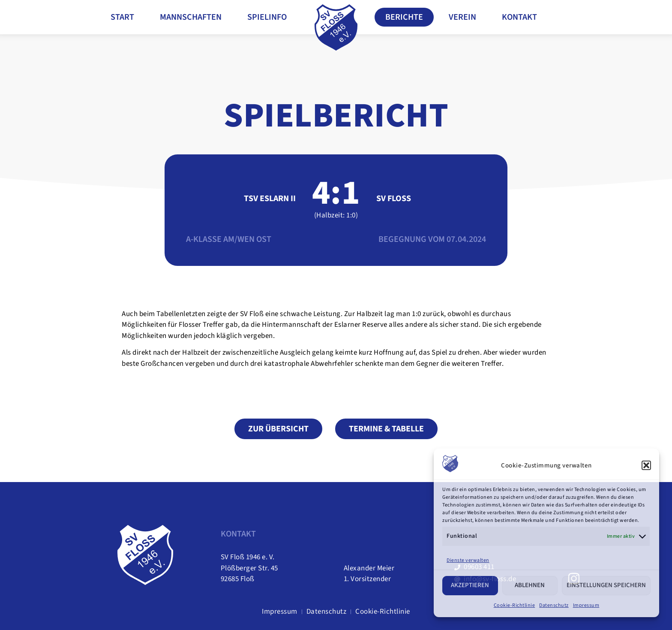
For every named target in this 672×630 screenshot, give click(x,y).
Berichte (404, 17)
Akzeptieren (470, 585)
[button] (646, 465)
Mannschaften (191, 17)
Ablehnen (530, 585)
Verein (462, 17)
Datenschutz (554, 605)
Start (122, 17)
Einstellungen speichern (606, 585)
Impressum (586, 605)
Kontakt (519, 17)
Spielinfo (267, 17)
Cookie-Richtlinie (514, 605)
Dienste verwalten (468, 560)
